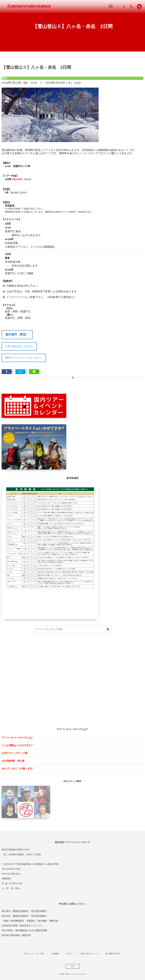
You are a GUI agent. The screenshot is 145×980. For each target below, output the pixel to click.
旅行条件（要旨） (17, 334)
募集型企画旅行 (21, 911)
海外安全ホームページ (31, 926)
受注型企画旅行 (39, 911)
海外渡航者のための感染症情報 (31, 930)
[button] (139, 6)
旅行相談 (42, 921)
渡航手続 (54, 921)
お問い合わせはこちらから (19, 346)
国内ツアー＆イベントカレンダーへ (24, 358)
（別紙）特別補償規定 (13, 921)
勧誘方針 (27, 935)
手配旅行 (31, 921)
